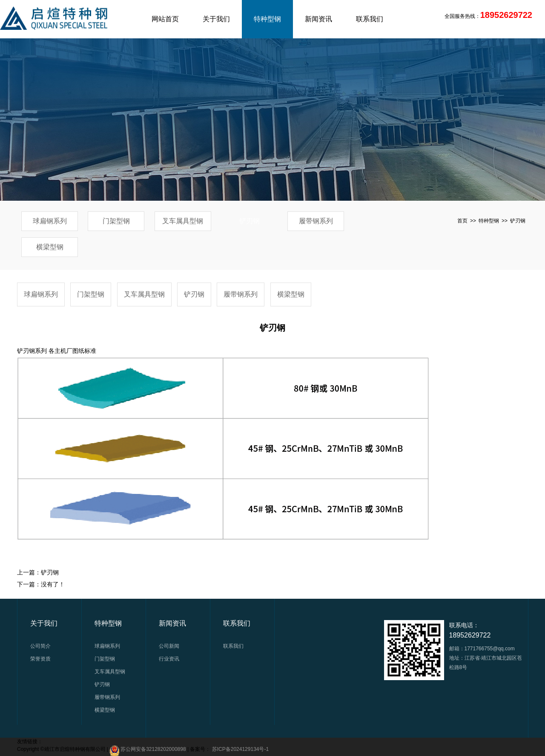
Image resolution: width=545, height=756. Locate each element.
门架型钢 (116, 221)
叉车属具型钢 (183, 221)
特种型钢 (267, 19)
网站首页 (165, 19)
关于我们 (216, 19)
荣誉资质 (40, 659)
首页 (462, 221)
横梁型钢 (50, 247)
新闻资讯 (318, 19)
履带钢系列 (316, 221)
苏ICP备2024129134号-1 (240, 749)
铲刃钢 (250, 221)
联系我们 (370, 19)
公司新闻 (169, 646)
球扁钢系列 (50, 221)
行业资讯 (169, 659)
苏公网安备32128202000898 (153, 749)
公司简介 (40, 646)
